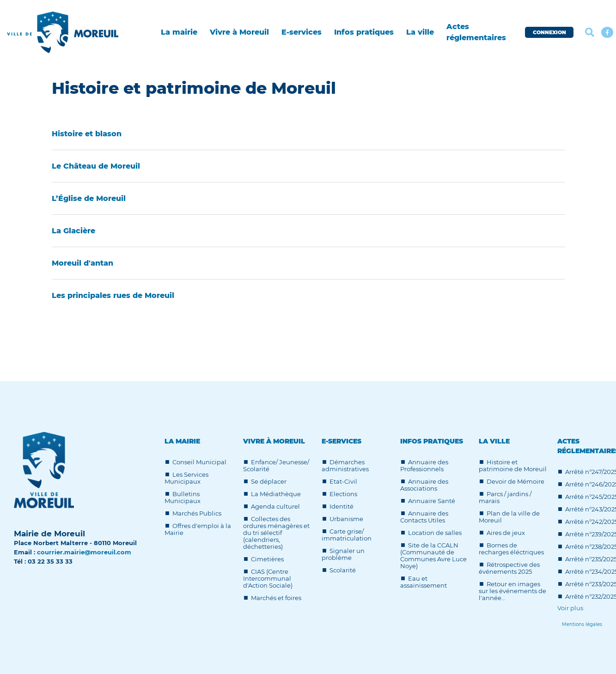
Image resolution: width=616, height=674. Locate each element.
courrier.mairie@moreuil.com (84, 552)
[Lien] (582, 624)
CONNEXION (549, 32)
